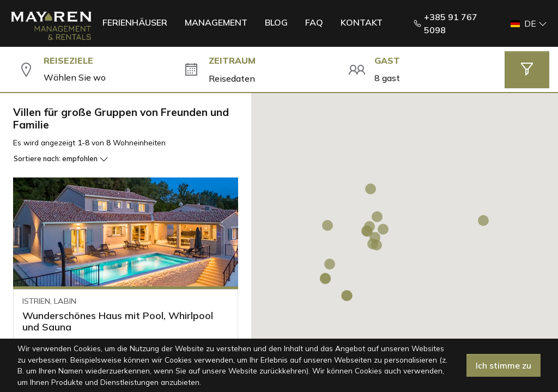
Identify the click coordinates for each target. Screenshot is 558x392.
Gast (387, 60)
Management (216, 22)
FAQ (314, 22)
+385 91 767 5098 (445, 23)
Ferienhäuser (135, 22)
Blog (276, 22)
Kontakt (362, 22)
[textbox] (104, 77)
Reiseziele (68, 60)
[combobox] (104, 77)
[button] (526, 23)
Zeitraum (232, 60)
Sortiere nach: (61, 158)
